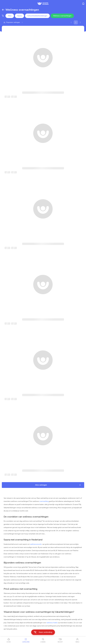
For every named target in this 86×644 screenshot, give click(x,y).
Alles (10, 16)
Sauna (19, 16)
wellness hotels (52, 623)
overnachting (44, 501)
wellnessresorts (36, 544)
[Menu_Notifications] (83, 4)
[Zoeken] (43, 640)
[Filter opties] (3, 16)
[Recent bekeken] (60, 640)
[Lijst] (80, 22)
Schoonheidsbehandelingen (37, 16)
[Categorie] (26, 640)
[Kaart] (71, 22)
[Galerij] (76, 22)
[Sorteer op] (13, 22)
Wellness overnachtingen (62, 16)
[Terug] (3, 10)
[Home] (9, 640)
